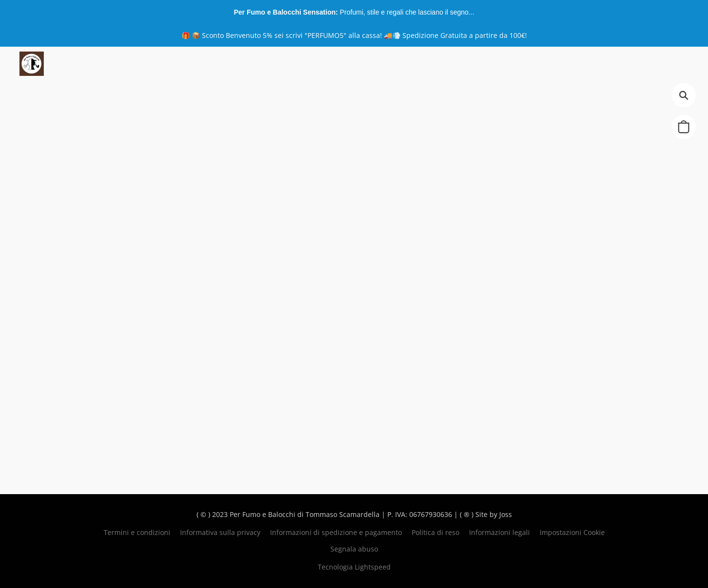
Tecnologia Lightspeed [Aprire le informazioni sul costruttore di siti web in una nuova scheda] (354, 567)
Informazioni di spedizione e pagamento (336, 532)
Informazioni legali (499, 532)
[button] (32, 64)
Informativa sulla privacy (220, 532)
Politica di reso (436, 532)
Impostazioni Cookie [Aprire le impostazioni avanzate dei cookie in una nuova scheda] (572, 532)
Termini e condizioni (137, 532)
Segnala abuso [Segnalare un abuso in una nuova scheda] (354, 549)
